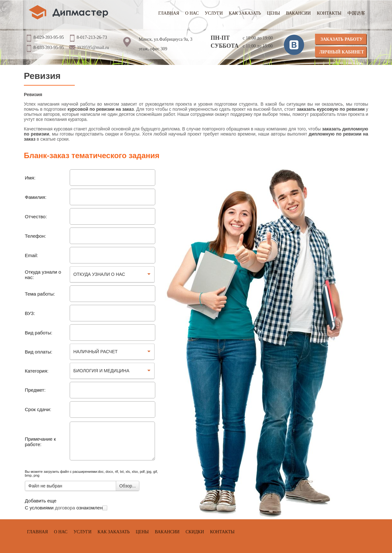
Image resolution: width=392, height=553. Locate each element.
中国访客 (356, 13)
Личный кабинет (342, 52)
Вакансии (298, 13)
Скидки (195, 532)
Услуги (214, 13)
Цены (273, 13)
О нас (192, 13)
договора (65, 508)
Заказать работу (341, 39)
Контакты (329, 13)
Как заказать (245, 13)
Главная (169, 13)
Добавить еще (41, 501)
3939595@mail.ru (93, 48)
